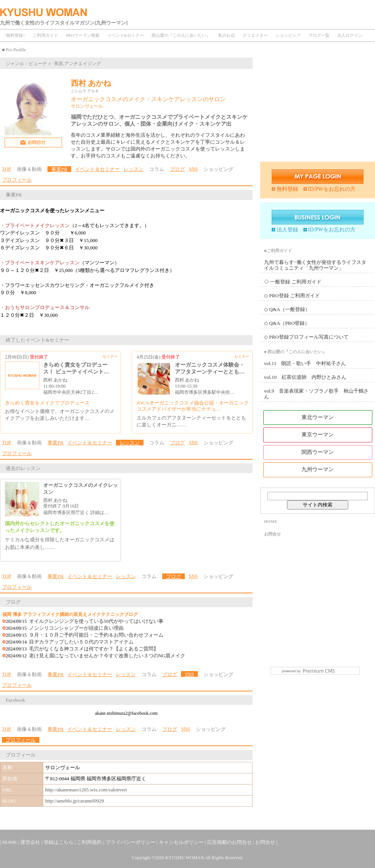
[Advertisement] (318, 105)
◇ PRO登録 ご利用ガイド (292, 296)
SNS (193, 169)
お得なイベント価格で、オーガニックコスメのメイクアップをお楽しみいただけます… (60, 415)
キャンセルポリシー (182, 842)
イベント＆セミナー (97, 169)
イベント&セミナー (126, 35)
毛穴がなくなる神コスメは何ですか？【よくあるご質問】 (94, 649)
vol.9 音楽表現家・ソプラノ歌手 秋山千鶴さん (316, 394)
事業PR (59, 169)
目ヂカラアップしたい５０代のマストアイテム (81, 642)
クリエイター (255, 35)
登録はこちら (59, 842)
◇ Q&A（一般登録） (287, 309)
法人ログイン (350, 35)
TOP (7, 169)
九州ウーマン (318, 469)
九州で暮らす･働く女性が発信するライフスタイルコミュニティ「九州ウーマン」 (315, 265)
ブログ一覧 (319, 35)
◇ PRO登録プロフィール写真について (306, 337)
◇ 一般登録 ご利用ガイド (293, 282)
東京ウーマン (318, 435)
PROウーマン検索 (82, 35)
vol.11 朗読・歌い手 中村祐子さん (305, 363)
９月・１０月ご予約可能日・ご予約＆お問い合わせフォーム (96, 635)
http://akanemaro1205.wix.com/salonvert (86, 790)
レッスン (134, 169)
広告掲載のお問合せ (230, 842)
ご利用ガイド (46, 35)
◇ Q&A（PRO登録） (287, 323)
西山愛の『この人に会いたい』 (181, 35)
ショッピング (288, 35)
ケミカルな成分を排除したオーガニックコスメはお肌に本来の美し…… (60, 543)
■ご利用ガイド (278, 251)
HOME (271, 521)
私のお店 (227, 35)
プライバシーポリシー (131, 842)
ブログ (177, 169)
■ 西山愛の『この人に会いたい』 (295, 352)
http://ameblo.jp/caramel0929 (74, 801)
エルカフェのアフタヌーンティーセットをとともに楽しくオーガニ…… (191, 421)
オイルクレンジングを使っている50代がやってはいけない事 (96, 621)
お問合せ (272, 534)
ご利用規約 (90, 842)
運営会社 (31, 842)
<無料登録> (15, 35)
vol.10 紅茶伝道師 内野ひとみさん (305, 377)
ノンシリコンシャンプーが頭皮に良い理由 (76, 628)
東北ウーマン (318, 417)
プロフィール (17, 180)
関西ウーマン (318, 452)
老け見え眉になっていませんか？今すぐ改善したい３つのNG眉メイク (107, 656)
